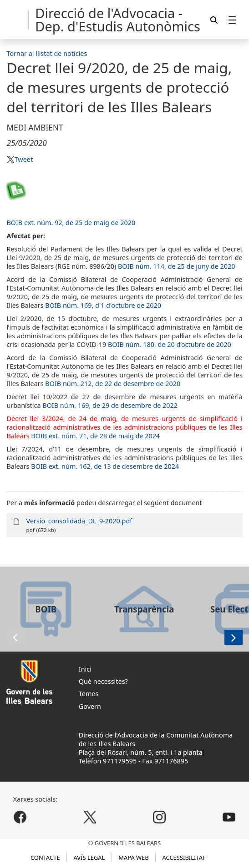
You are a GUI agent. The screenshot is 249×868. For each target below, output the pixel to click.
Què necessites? (103, 681)
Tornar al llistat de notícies (47, 53)
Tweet (24, 159)
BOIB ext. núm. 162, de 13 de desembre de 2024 (105, 466)
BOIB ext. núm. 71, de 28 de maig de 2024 (95, 436)
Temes (89, 694)
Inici (85, 669)
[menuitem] (232, 20)
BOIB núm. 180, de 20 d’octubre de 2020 (170, 344)
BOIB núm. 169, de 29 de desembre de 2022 (110, 405)
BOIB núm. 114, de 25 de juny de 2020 (177, 266)
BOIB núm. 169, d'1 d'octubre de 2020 (103, 305)
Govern (90, 706)
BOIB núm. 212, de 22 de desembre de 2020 (113, 384)
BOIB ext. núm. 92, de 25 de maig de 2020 (71, 223)
